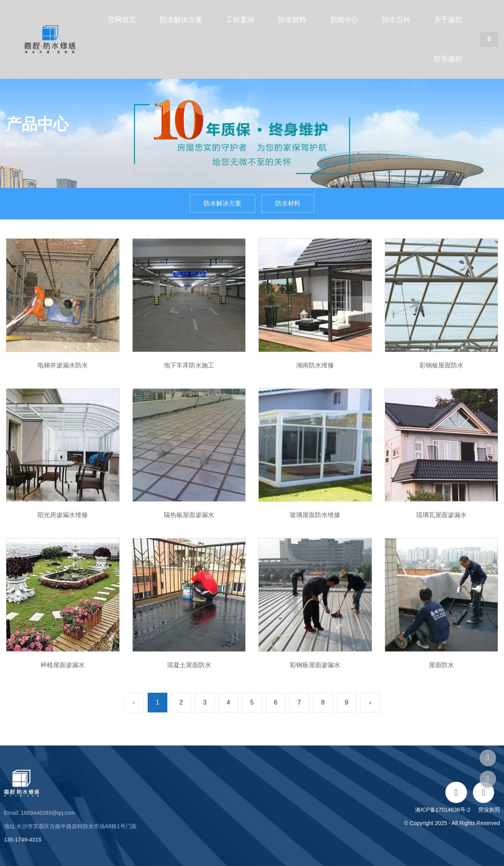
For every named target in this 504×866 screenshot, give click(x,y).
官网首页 (122, 20)
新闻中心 (344, 20)
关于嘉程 (448, 20)
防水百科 (396, 20)
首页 (12, 144)
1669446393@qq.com (48, 813)
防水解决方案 (181, 20)
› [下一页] (370, 702)
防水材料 (292, 20)
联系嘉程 (448, 59)
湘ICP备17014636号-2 (444, 810)
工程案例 (240, 20)
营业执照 (489, 810)
